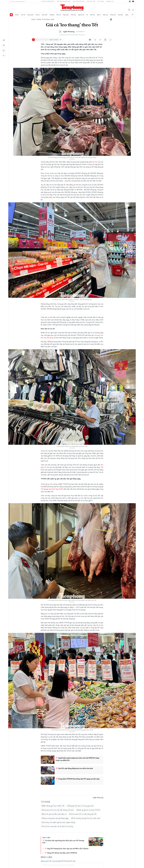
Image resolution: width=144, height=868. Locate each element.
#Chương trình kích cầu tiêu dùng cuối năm (58, 810)
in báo (105, 40)
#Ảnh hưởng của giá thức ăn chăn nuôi (86, 818)
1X (61, 40)
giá (74, 185)
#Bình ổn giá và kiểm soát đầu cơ (54, 814)
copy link (100, 40)
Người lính (81, 15)
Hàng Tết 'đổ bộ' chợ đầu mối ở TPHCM (61, 853)
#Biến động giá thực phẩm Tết (53, 806)
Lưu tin (4, 45)
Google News (111, 19)
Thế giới (52, 15)
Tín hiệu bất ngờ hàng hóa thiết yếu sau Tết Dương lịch (63, 842)
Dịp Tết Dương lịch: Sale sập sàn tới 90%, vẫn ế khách (67, 849)
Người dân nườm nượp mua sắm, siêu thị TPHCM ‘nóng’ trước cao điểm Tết (77, 759)
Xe (87, 15)
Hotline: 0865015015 (48, 1)
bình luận (110, 40)
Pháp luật (66, 15)
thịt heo (95, 162)
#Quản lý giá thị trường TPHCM (88, 810)
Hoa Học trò (91, 1)
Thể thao (73, 15)
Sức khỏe (45, 15)
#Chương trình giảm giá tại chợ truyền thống (58, 822)
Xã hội (17, 15)
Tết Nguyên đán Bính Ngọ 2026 (52, 489)
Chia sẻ (4, 40)
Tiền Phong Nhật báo (64, 1)
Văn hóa (92, 15)
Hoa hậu (120, 15)
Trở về (4, 56)
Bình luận (4, 50)
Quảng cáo (110, 1)
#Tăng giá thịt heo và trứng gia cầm (80, 806)
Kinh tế (23, 15)
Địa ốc (38, 15)
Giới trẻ (59, 15)
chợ (49, 614)
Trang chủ (11, 15)
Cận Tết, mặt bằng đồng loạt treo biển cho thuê (74, 768)
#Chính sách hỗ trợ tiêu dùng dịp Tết (83, 814)
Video (127, 15)
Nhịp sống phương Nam (43, 19)
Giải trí (99, 15)
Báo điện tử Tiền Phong (72, 8)
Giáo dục (105, 15)
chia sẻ (90, 40)
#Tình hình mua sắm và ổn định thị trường (57, 826)
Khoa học (113, 15)
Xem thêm (133, 15)
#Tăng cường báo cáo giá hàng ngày (55, 818)
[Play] (33, 40)
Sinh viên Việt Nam (79, 1)
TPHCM (100, 58)
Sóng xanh (30, 15)
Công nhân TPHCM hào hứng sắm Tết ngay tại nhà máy (78, 779)
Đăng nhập (44, 861)
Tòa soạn (101, 1)
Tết (53, 306)
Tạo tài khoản (57, 861)
